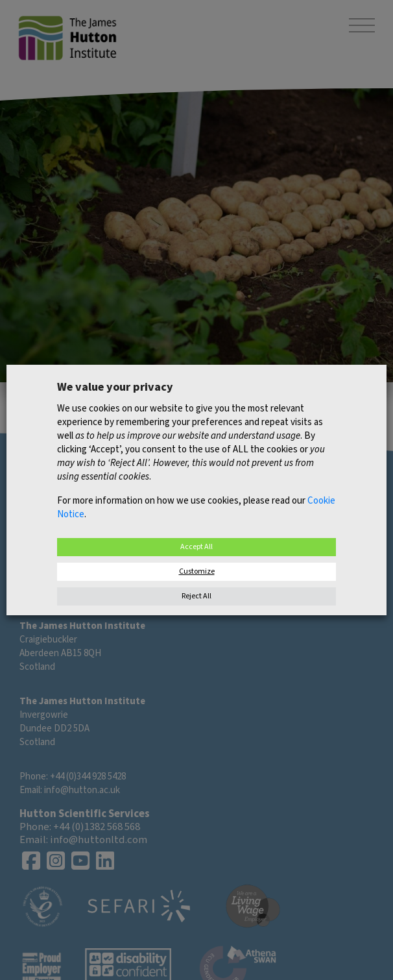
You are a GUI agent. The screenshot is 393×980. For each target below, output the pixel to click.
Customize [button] (197, 571)
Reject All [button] (196, 596)
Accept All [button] (196, 547)
